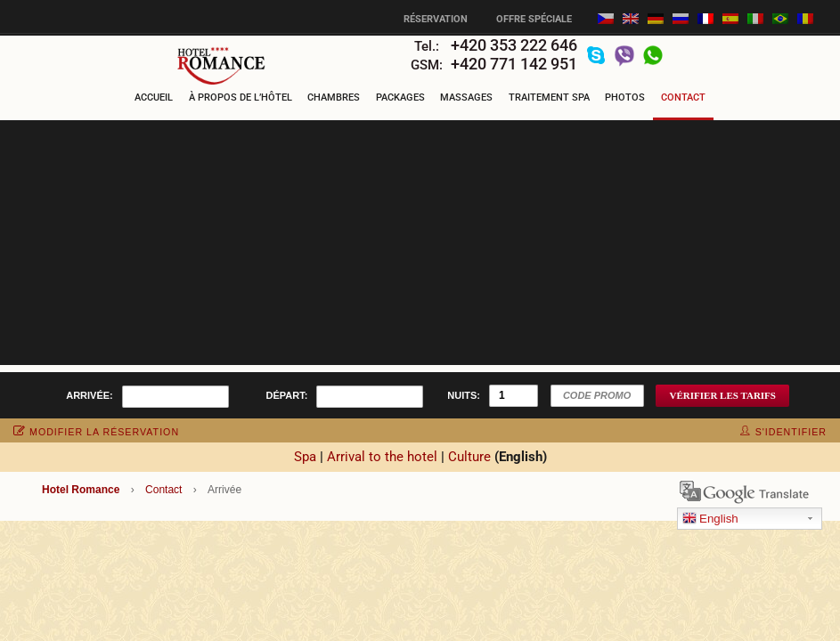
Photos (625, 97)
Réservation (436, 19)
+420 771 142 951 (514, 64)
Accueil (154, 97)
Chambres (334, 97)
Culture (469, 457)
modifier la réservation (96, 432)
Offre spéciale (534, 19)
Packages (400, 97)
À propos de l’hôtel (241, 97)
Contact (683, 97)
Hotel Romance (81, 490)
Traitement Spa (549, 97)
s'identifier (783, 432)
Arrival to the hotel (382, 457)
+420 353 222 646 (514, 45)
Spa (305, 457)
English (710, 519)
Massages (466, 97)
